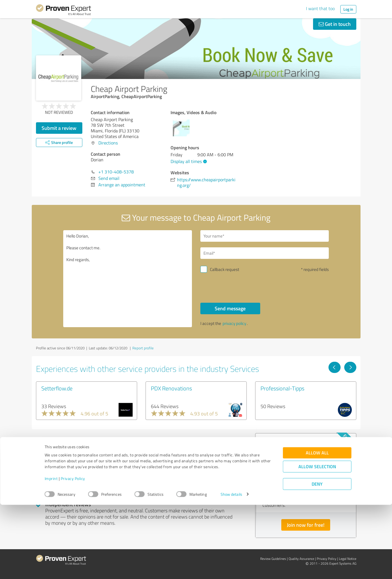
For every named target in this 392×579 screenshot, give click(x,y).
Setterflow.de (57, 388)
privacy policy (234, 323)
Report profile (143, 348)
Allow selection (317, 541)
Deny (317, 558)
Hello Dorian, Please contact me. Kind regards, (128, 279)
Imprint (51, 553)
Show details (231, 568)
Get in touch (335, 24)
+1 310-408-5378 (116, 172)
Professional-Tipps (282, 388)
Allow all (317, 527)
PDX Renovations (171, 388)
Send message (230, 308)
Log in (348, 9)
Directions (108, 143)
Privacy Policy (73, 553)
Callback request (225, 269)
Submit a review (59, 128)
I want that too (320, 8)
